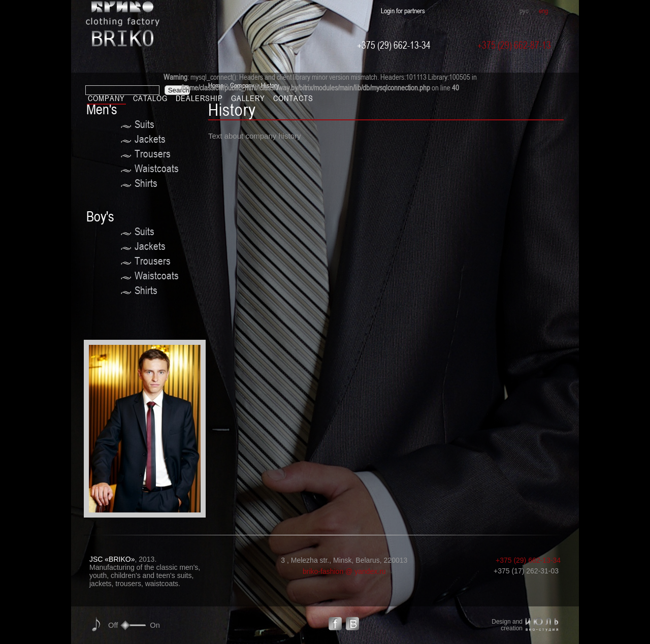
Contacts (293, 98)
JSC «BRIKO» (112, 559)
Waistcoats (157, 168)
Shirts (146, 183)
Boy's (100, 217)
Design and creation (507, 625)
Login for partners (403, 10)
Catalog (150, 98)
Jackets (150, 139)
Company (106, 98)
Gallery (248, 98)
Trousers (153, 154)
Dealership (199, 98)
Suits (144, 124)
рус (524, 10)
